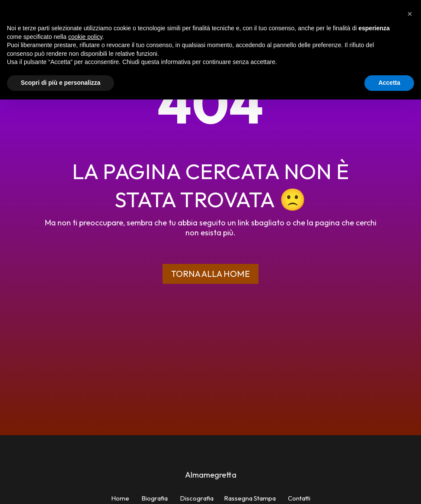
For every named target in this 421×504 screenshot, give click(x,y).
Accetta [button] (389, 83)
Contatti (299, 498)
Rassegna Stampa (250, 498)
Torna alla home (210, 274)
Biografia (155, 498)
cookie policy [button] (85, 37)
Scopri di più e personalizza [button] (61, 83)
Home (120, 498)
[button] (410, 14)
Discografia (197, 498)
